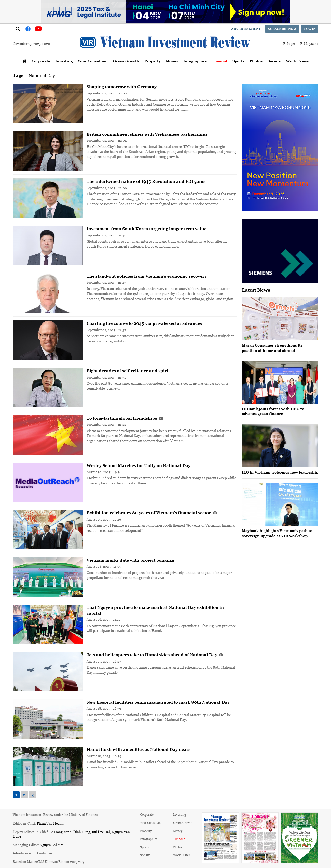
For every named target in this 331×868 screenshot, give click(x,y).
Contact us (45, 853)
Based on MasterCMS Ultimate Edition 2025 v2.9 (49, 861)
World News (297, 61)
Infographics (195, 61)
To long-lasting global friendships (125, 418)
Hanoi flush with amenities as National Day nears (139, 749)
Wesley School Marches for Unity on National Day (139, 465)
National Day (42, 75)
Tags (18, 75)
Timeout (220, 61)
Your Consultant (93, 61)
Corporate (41, 61)
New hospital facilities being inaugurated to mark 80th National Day (158, 702)
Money (172, 61)
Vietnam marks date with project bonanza (130, 560)
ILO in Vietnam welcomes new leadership (280, 472)
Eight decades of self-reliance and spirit (128, 371)
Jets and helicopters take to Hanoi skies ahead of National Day (155, 655)
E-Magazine (309, 43)
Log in (310, 29)
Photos (256, 61)
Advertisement (246, 29)
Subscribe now (282, 29)
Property (153, 61)
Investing (64, 61)
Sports (238, 61)
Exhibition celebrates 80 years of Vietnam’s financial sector (152, 513)
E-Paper (289, 43)
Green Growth (126, 61)
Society (274, 61)
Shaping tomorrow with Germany (122, 87)
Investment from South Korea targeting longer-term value (147, 229)
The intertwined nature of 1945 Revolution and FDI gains (146, 181)
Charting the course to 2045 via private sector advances (144, 323)
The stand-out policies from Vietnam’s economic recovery (147, 276)
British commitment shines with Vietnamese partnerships (147, 134)
